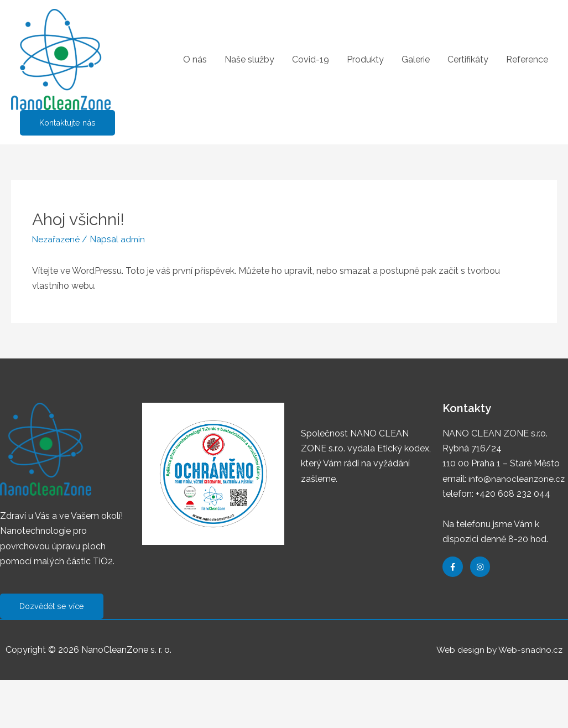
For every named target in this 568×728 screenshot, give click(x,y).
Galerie (416, 59)
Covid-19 (311, 59)
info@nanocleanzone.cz (517, 479)
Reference (527, 59)
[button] (53, 607)
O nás (195, 59)
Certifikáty (468, 59)
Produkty (365, 59)
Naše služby (249, 59)
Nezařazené (57, 239)
